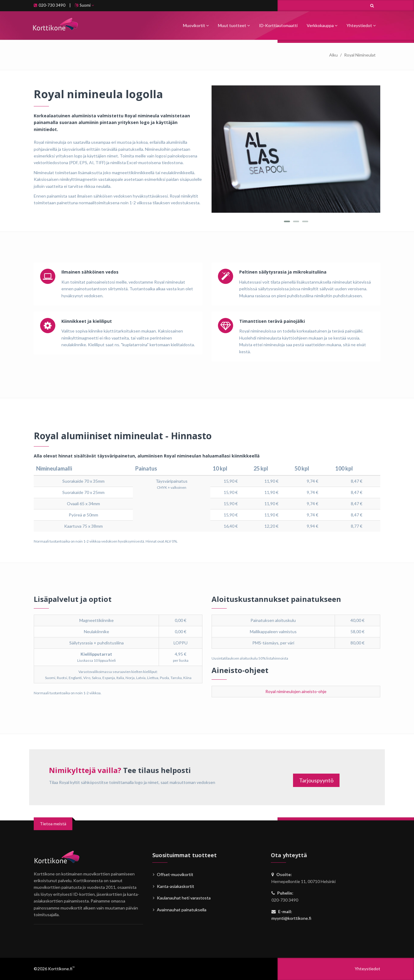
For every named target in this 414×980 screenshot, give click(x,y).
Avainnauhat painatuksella (182, 910)
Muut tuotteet (234, 25)
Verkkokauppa (322, 25)
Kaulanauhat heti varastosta (184, 898)
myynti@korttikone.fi (291, 918)
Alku (333, 55)
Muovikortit (196, 25)
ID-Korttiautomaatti (278, 25)
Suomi (84, 5)
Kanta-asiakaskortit (176, 886)
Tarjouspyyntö (316, 780)
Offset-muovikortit (175, 874)
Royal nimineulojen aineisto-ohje (296, 691)
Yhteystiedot (361, 25)
